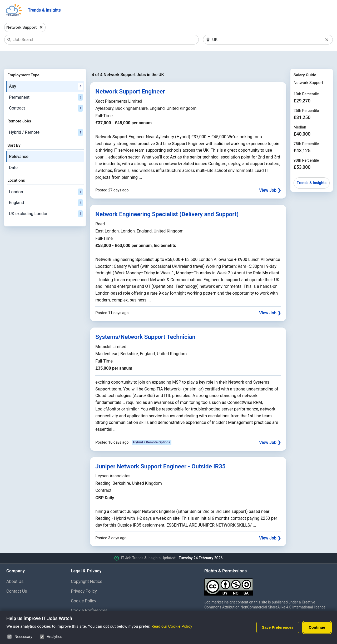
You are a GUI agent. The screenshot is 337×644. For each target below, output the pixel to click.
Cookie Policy (83, 587)
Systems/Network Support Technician (145, 323)
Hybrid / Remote (46, 119)
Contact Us (17, 578)
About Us (15, 568)
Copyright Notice (86, 568)
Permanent (46, 84)
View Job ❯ (270, 177)
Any (46, 73)
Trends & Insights (44, 10)
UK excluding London (46, 200)
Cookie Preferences (89, 597)
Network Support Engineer (130, 78)
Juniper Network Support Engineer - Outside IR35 (160, 453)
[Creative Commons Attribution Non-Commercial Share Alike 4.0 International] (267, 571)
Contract (46, 95)
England (46, 189)
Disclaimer (81, 607)
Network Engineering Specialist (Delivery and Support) (167, 201)
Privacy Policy (84, 578)
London (46, 178)
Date (13, 154)
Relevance (19, 143)
